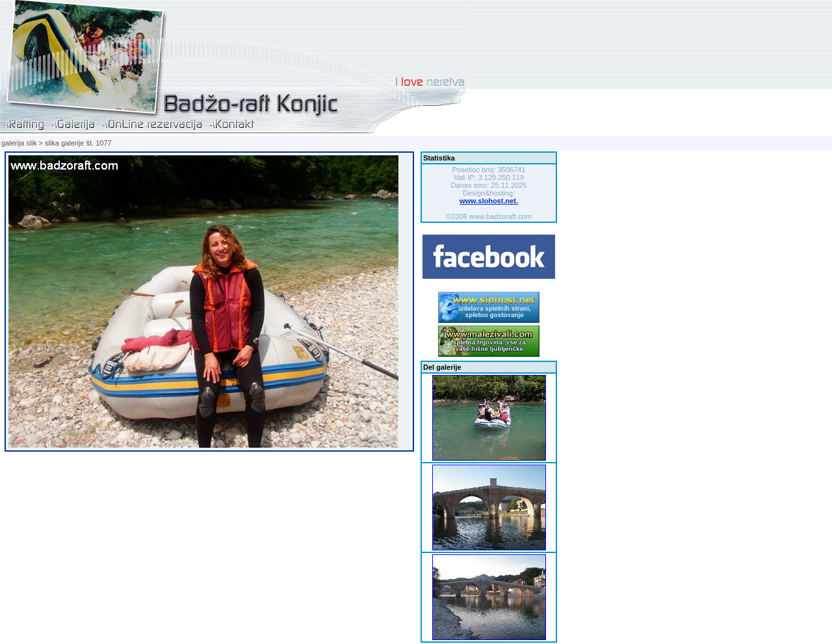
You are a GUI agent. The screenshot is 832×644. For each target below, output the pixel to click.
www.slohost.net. (489, 201)
